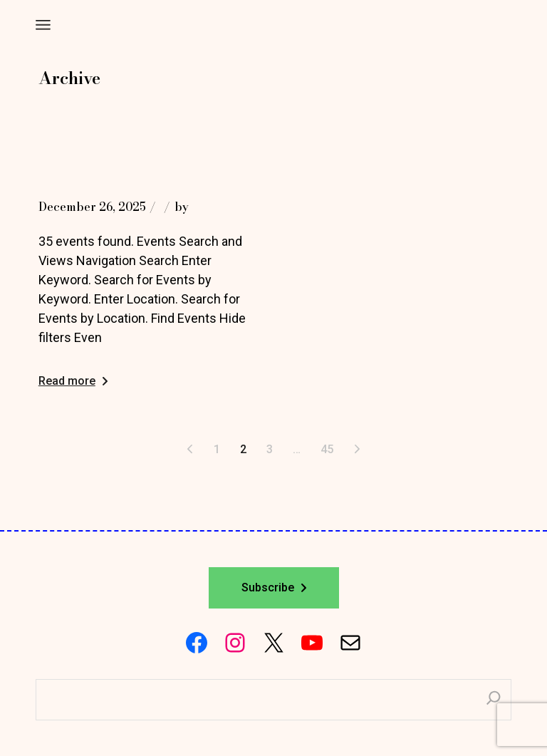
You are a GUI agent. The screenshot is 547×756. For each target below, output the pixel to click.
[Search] (494, 700)
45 (327, 449)
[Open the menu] (43, 25)
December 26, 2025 (92, 207)
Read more (73, 381)
